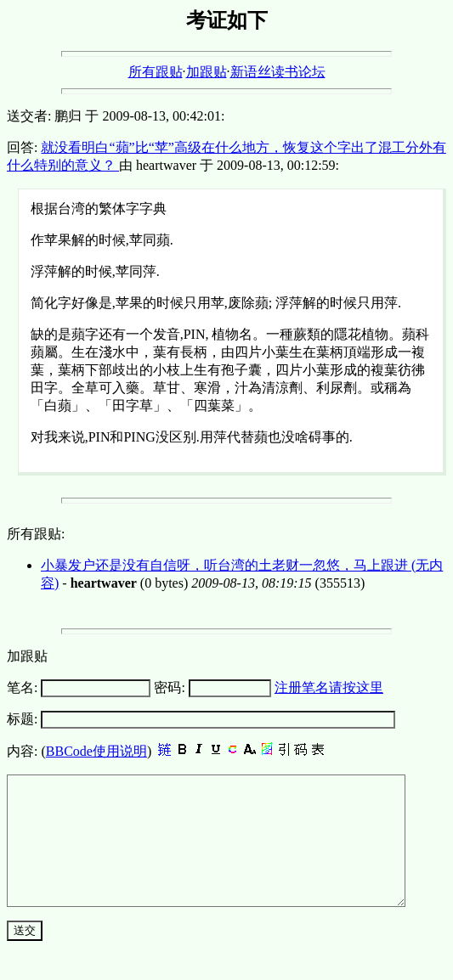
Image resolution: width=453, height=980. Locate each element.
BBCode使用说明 (96, 751)
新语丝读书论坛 (278, 72)
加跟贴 (207, 72)
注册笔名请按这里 (329, 687)
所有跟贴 (156, 72)
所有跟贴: (36, 534)
